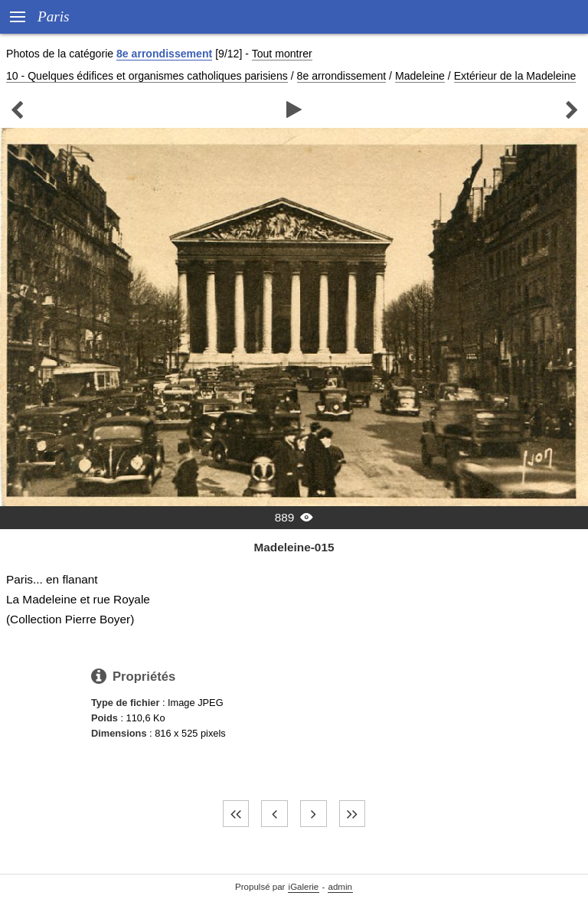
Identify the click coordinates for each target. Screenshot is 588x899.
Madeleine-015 (294, 547)
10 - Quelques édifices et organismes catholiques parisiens (147, 76)
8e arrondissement (164, 54)
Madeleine (420, 76)
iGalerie (304, 887)
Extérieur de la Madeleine (515, 76)
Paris (54, 16)
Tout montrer (282, 54)
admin (340, 887)
